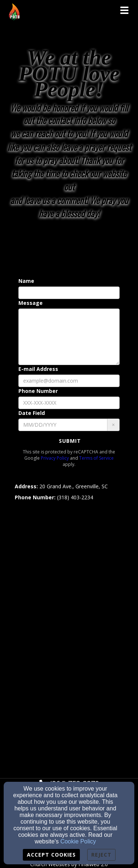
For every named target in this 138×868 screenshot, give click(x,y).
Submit (70, 441)
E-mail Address (38, 369)
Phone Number (38, 391)
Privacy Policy (55, 458)
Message (31, 303)
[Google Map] (69, 632)
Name (26, 281)
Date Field (32, 413)
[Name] (69, 293)
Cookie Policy (78, 841)
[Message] (69, 337)
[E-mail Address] (69, 381)
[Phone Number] (69, 403)
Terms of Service (96, 458)
